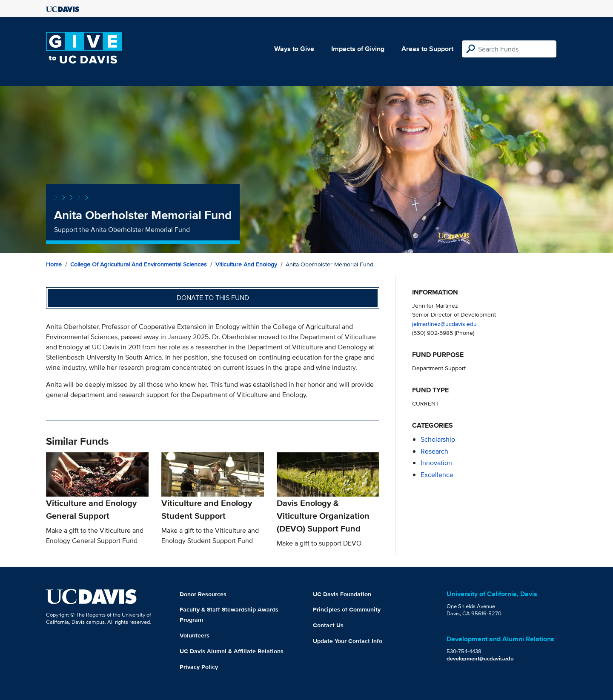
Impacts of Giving (358, 49)
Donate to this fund (213, 298)
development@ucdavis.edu (480, 659)
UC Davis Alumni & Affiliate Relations (232, 651)
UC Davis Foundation (342, 594)
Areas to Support (427, 49)
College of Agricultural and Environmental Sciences (139, 264)
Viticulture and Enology (246, 264)
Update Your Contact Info (348, 641)
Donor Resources (203, 594)
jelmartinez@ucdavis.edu (444, 324)
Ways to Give (294, 49)
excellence (437, 475)
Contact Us (328, 625)
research (434, 451)
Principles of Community (347, 609)
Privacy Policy (199, 667)
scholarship (438, 439)
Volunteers (195, 635)
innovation (436, 463)
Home (54, 264)
